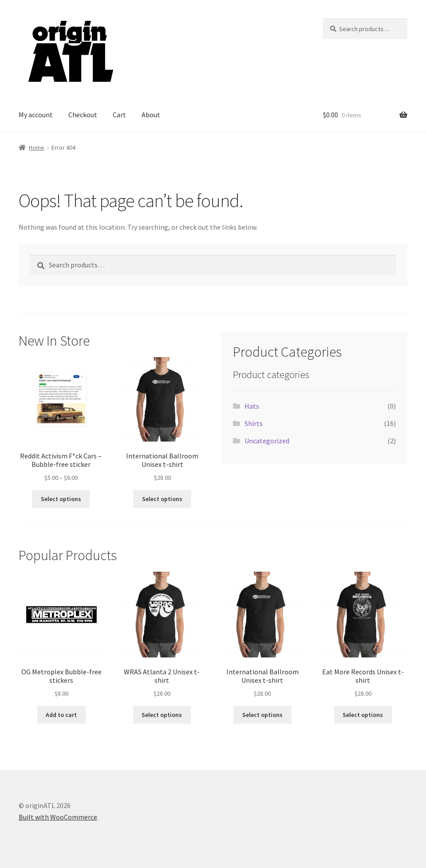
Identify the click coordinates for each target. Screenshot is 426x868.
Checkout (83, 115)
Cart (119, 115)
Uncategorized (267, 441)
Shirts (254, 423)
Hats (252, 406)
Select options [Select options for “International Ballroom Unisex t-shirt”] (162, 499)
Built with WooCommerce (58, 817)
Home (37, 147)
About (151, 115)
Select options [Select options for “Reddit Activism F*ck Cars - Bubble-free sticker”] (61, 499)
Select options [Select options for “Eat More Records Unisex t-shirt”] (363, 715)
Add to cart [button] (61, 715)
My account (36, 115)
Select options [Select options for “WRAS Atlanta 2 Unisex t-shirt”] (162, 715)
